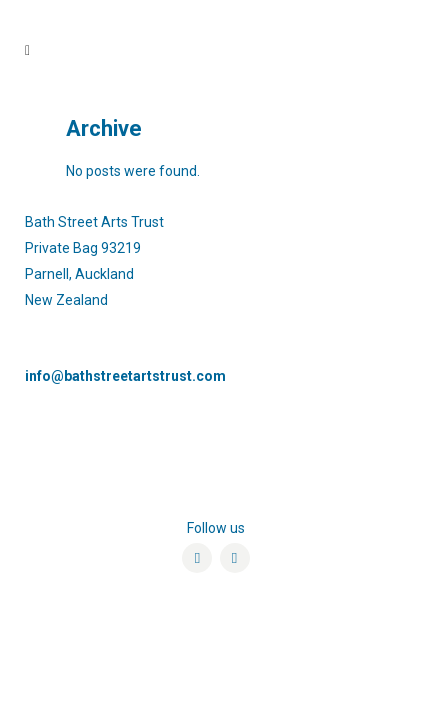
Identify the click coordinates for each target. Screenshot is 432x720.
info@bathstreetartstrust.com (125, 376)
